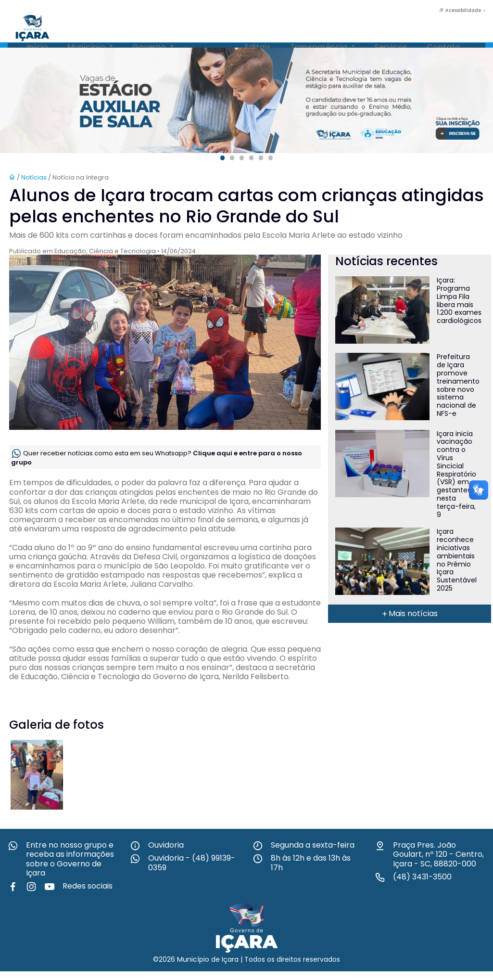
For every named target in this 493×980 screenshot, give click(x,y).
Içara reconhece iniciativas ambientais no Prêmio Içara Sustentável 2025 (457, 560)
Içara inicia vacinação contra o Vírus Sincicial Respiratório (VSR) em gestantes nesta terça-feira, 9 (456, 474)
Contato (443, 47)
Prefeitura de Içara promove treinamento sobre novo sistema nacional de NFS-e (458, 385)
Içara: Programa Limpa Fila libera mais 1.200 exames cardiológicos (459, 300)
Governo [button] (150, 47)
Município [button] (87, 47)
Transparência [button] (320, 47)
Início (38, 47)
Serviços (391, 47)
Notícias (209, 47)
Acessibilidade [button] (461, 10)
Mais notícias (409, 613)
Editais (258, 47)
